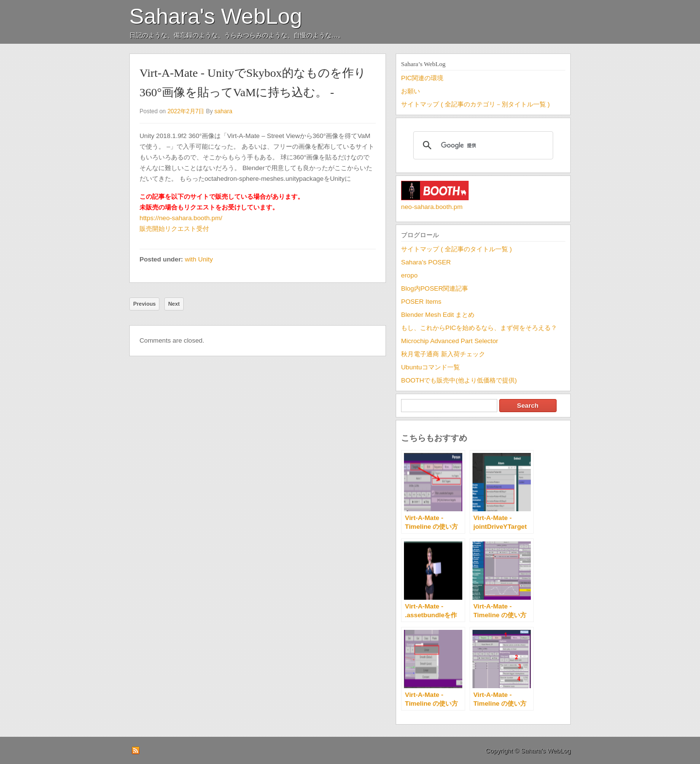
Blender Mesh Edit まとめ (438, 315)
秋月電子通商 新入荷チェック (443, 354)
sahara (223, 111)
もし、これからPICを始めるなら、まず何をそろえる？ (479, 328)
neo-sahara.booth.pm (432, 207)
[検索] (482, 145)
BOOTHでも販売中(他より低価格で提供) (459, 380)
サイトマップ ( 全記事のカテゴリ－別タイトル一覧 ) (475, 104)
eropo (409, 275)
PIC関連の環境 (422, 78)
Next (174, 304)
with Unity (199, 259)
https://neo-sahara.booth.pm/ (181, 218)
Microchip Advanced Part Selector (450, 341)
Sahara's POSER (426, 262)
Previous (144, 304)
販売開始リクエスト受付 (174, 229)
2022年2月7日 (186, 111)
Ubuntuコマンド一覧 (430, 367)
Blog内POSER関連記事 (435, 288)
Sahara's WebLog (216, 16)
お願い (411, 91)
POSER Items (421, 302)
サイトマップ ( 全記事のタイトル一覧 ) (456, 249)
